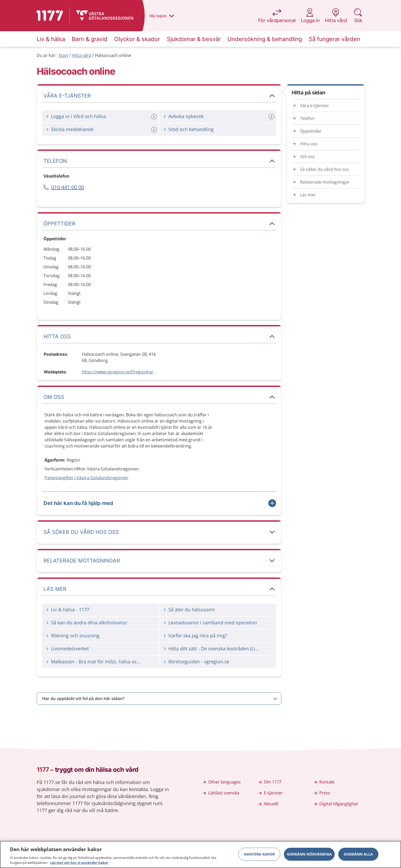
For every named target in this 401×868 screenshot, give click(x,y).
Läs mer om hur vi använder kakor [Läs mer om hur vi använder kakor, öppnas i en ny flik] (79, 865)
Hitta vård (82, 55)
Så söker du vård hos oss (324, 169)
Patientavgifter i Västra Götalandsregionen (86, 478)
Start (63, 55)
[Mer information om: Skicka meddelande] (155, 130)
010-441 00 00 (68, 187)
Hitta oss (309, 144)
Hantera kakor (259, 856)
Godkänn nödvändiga (309, 856)
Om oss (307, 157)
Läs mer (308, 195)
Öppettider (311, 131)
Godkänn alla (358, 856)
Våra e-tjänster (315, 106)
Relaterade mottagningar (325, 182)
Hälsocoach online (113, 55)
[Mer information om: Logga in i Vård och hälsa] (155, 117)
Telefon (307, 118)
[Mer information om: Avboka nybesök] (272, 117)
